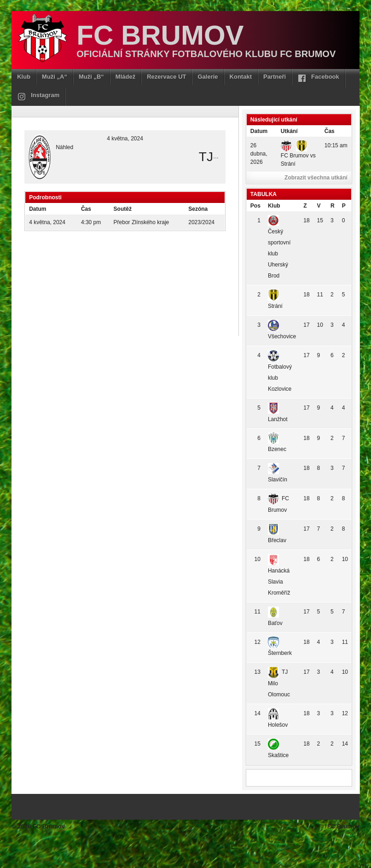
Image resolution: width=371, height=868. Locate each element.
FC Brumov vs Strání (298, 155)
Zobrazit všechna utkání (316, 178)
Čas (330, 131)
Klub (24, 77)
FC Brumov (160, 35)
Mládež (125, 77)
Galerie (208, 77)
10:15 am (336, 145)
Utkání (289, 131)
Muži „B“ (91, 77)
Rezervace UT (166, 77)
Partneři (275, 77)
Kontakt (241, 77)
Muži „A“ (55, 77)
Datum (259, 131)
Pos (255, 206)
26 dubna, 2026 (259, 154)
